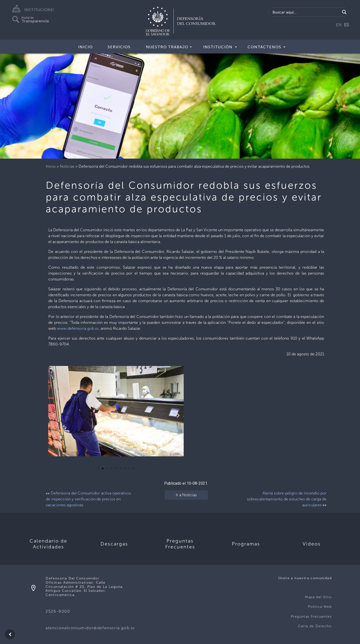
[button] (98, 468)
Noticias (67, 166)
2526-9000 (58, 611)
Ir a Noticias (186, 495)
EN (339, 25)
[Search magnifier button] (344, 12)
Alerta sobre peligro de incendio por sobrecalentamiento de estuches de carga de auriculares (287, 499)
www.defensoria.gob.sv (78, 328)
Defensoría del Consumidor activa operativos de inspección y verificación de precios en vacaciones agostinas (88, 499)
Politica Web (320, 607)
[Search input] (306, 12)
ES (346, 25)
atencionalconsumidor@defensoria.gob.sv (90, 628)
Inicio (85, 47)
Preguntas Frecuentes (311, 617)
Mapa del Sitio (318, 597)
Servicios (119, 47)
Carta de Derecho (315, 626)
